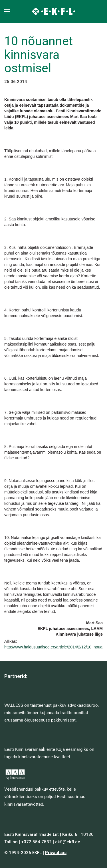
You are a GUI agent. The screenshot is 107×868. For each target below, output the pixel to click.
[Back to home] (53, 11)
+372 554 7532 (36, 842)
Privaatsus (56, 853)
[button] (7, 11)
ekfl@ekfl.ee (68, 842)
